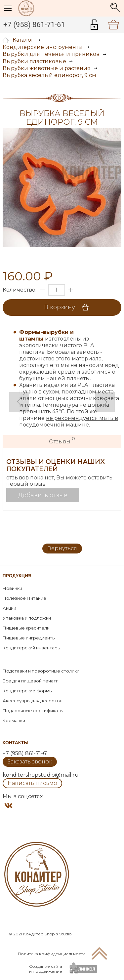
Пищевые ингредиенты (29, 638)
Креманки (14, 720)
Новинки (12, 588)
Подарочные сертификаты (33, 711)
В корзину (69, 307)
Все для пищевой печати (31, 681)
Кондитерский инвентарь (31, 648)
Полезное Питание (24, 598)
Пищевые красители (26, 628)
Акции (9, 608)
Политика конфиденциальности (52, 954)
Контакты (16, 743)
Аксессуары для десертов (33, 701)
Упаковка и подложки (27, 618)
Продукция (17, 576)
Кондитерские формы (28, 691)
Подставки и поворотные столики (41, 671)
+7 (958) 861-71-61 (34, 25)
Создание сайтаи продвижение (46, 969)
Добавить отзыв (43, 495)
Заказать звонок (30, 762)
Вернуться (62, 548)
